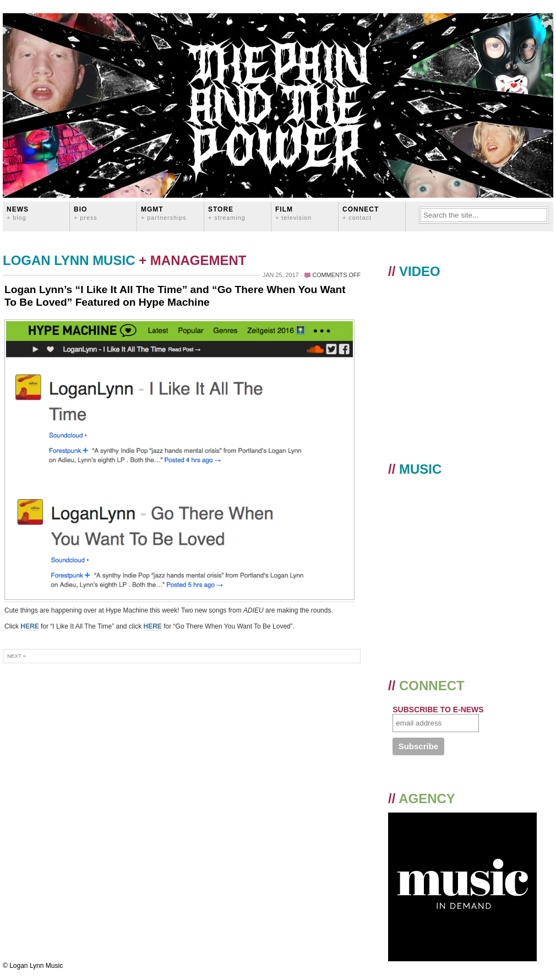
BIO (86, 213)
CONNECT (361, 213)
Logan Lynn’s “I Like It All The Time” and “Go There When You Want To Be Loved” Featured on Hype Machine (175, 296)
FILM (293, 213)
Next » (17, 656)
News (18, 213)
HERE (29, 626)
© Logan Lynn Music (33, 966)
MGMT (164, 213)
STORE (227, 213)
